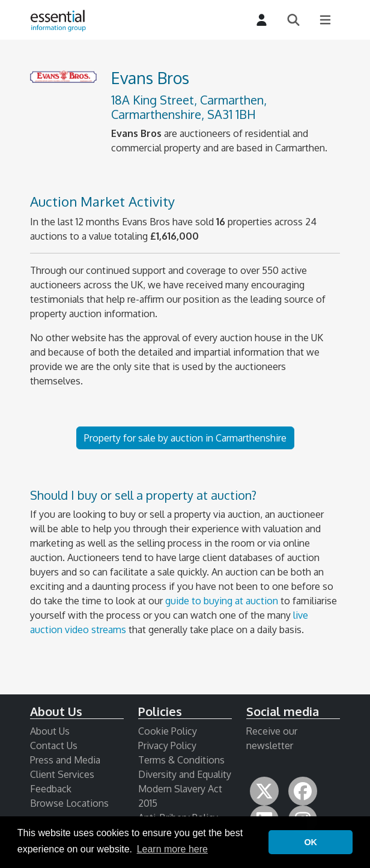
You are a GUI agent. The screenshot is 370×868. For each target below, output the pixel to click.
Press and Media (65, 760)
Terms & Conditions (181, 760)
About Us (50, 731)
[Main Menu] (325, 20)
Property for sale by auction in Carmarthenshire (185, 438)
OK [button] (311, 842)
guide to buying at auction (222, 601)
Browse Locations (69, 803)
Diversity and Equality (185, 774)
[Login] (262, 20)
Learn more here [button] (172, 849)
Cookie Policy (168, 731)
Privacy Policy (167, 745)
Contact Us (54, 745)
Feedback (51, 789)
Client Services (62, 774)
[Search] (293, 20)
